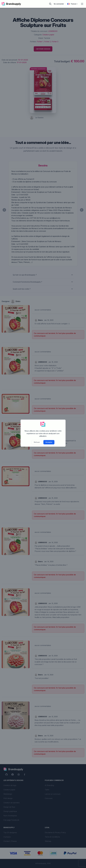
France (73, 4)
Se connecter (59, 4)
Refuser (37, 442)
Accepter (49, 442)
